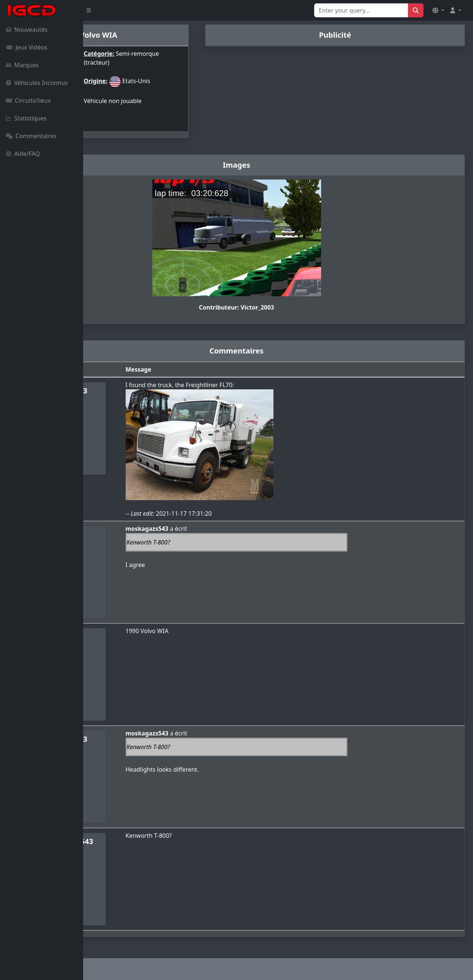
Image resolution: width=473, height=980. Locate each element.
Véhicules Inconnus (37, 83)
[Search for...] (361, 10)
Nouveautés (27, 30)
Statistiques (26, 118)
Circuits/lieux (28, 100)
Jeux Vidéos (27, 47)
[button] (438, 10)
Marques (22, 65)
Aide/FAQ (23, 154)
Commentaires (31, 136)
